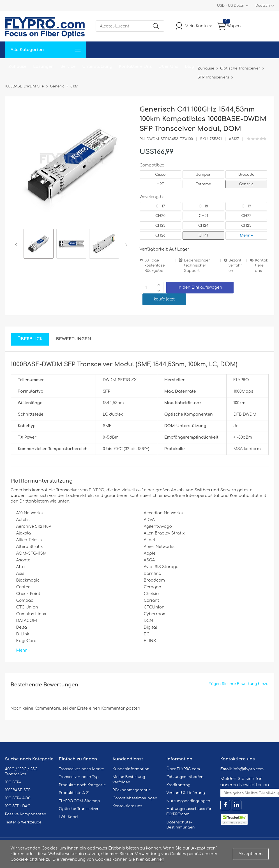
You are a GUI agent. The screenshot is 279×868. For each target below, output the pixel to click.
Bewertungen (74, 339)
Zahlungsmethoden (185, 777)
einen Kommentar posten (115, 708)
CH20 (160, 216)
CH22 (246, 216)
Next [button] (125, 245)
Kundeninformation (131, 769)
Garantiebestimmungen (135, 798)
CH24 (203, 226)
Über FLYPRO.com (183, 769)
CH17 (160, 206)
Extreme (203, 184)
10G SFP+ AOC (18, 798)
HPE (160, 184)
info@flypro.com (248, 769)
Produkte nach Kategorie (82, 785)
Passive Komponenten (26, 814)
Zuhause (18, 67)
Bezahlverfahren (235, 266)
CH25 (246, 226)
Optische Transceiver (79, 809)
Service (68, 67)
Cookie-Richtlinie (28, 859)
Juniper (203, 175)
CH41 (203, 235)
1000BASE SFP (18, 790)
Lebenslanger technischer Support (197, 266)
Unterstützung (97, 67)
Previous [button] (17, 245)
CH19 (246, 206)
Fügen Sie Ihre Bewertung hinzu (239, 684)
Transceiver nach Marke (81, 769)
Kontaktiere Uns (135, 67)
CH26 (160, 235)
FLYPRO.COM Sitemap (79, 801)
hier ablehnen (150, 859)
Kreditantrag (178, 785)
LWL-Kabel (69, 817)
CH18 (203, 206)
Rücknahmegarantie (132, 790)
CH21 (203, 216)
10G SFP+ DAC (18, 806)
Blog (190, 67)
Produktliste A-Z (74, 793)
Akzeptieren (251, 854)
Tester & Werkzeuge (23, 822)
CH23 (160, 226)
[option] (39, 245)
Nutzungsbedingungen (188, 801)
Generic (246, 184)
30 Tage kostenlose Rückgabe (155, 266)
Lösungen (43, 67)
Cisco (160, 175)
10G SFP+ (13, 782)
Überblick (30, 339)
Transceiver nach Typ (79, 777)
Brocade (246, 175)
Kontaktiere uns (261, 266)
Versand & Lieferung (186, 793)
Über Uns (168, 67)
